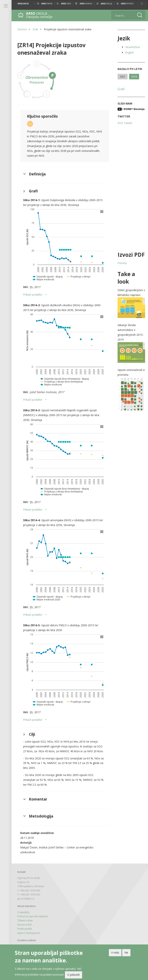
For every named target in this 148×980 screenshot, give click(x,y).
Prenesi (122, 263)
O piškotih (74, 975)
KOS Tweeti (125, 123)
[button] (142, 4)
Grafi (121, 89)
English (130, 52)
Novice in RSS (24, 925)
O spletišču (23, 912)
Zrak (35, 29)
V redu (115, 952)
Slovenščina (133, 47)
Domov (22, 29)
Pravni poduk (25, 929)
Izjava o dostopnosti (29, 933)
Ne (126, 952)
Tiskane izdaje (25, 920)
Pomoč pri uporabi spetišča (33, 916)
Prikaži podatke (33, 295)
